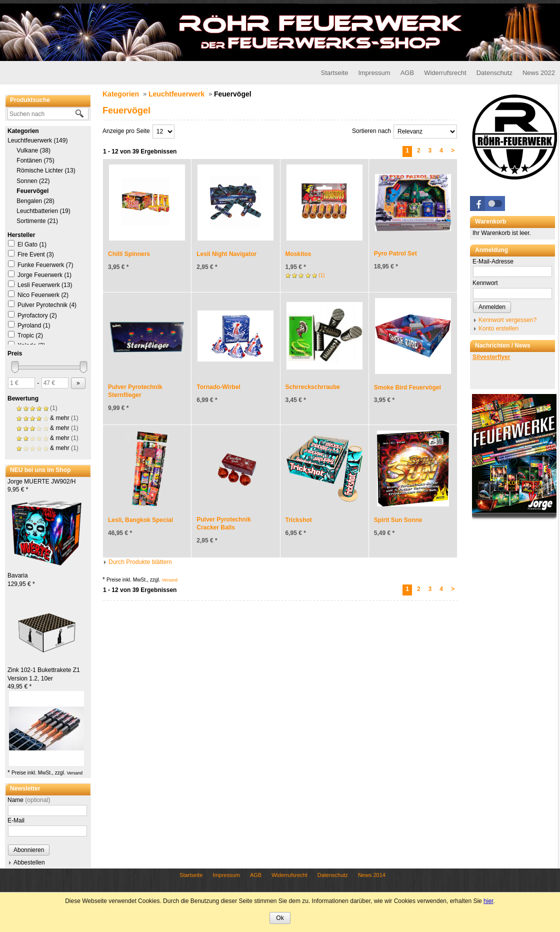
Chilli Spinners (129, 254)
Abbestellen (29, 862)
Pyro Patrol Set (395, 253)
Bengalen (35, 201)
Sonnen (33, 181)
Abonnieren (29, 850)
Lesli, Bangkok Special (140, 520)
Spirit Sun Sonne (398, 520)
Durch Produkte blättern (140, 562)
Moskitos (298, 254)
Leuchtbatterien (43, 211)
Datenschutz (494, 73)
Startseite (334, 73)
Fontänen (35, 160)
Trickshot (299, 520)
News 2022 (539, 73)
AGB (407, 73)
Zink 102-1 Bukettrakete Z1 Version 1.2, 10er (44, 678)
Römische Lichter (46, 170)
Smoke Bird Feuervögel (407, 387)
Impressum (374, 73)
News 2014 (372, 875)
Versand (74, 773)
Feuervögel (32, 191)
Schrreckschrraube (313, 387)
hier (488, 901)
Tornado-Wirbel (218, 387)
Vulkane (33, 150)
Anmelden (492, 307)
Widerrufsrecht (445, 73)
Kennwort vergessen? (507, 320)
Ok (280, 918)
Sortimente (37, 221)
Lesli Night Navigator (226, 254)
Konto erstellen (498, 328)
